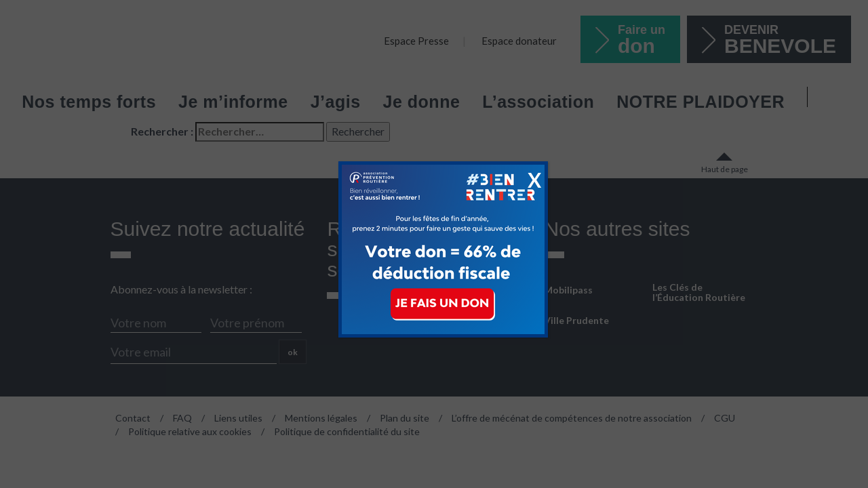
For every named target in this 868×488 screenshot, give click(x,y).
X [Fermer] (534, 180)
